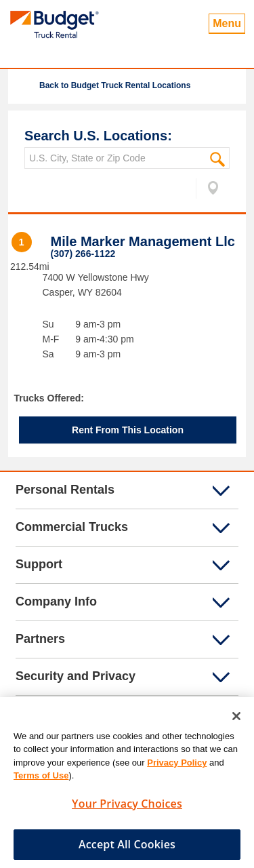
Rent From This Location (128, 430)
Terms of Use (41, 779)
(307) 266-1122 (83, 254)
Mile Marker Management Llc (143, 241)
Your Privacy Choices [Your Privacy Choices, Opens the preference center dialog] (127, 807)
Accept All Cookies (127, 848)
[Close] (236, 719)
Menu (227, 23)
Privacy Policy (177, 766)
